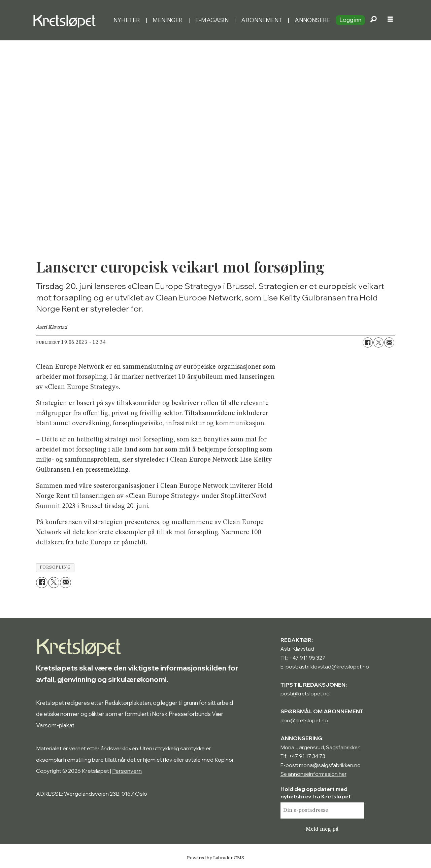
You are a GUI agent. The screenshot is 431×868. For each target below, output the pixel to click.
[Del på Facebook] (368, 342)
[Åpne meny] (390, 20)
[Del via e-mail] (389, 342)
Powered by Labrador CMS (215, 858)
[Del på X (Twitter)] (378, 342)
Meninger (168, 20)
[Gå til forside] (66, 20)
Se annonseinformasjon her (313, 774)
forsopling (55, 567)
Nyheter (127, 20)
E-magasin (212, 20)
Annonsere (312, 20)
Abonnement (262, 20)
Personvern (127, 771)
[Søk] (373, 20)
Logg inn (350, 20)
